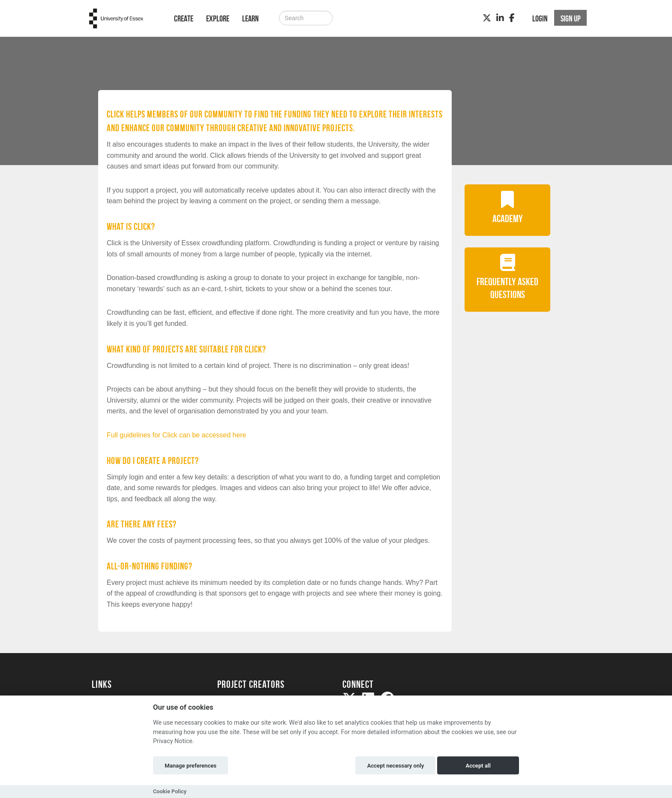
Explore (218, 18)
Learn (250, 18)
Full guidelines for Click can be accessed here (177, 435)
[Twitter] (487, 18)
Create (184, 18)
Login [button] (540, 18)
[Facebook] (512, 18)
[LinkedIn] (500, 18)
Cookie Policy (170, 791)
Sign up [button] (571, 18)
